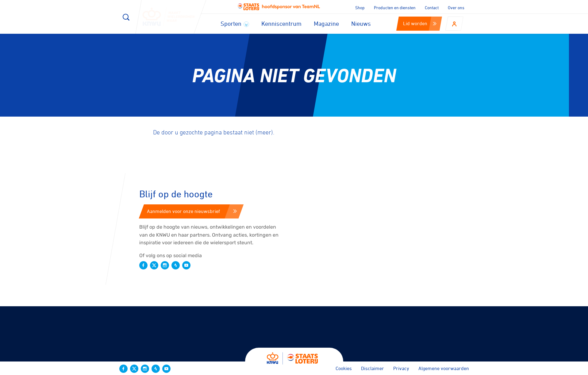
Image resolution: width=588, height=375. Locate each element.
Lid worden (420, 23)
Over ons (456, 8)
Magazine (326, 23)
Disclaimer (373, 368)
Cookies (344, 368)
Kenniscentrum (281, 23)
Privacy (401, 368)
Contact (432, 8)
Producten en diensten (395, 8)
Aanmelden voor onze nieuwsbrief (192, 211)
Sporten (235, 23)
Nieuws (361, 23)
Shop (360, 8)
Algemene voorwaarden (444, 368)
